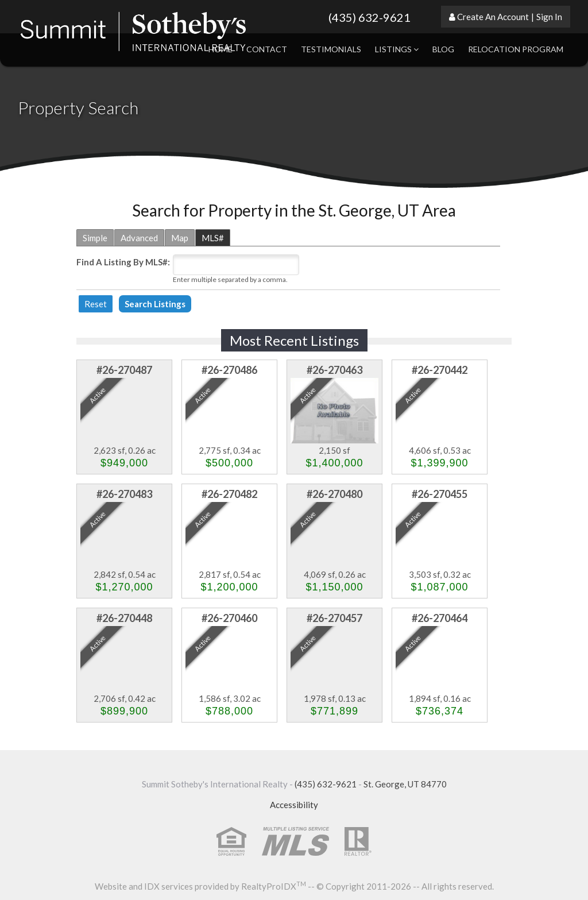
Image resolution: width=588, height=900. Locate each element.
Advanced (139, 238)
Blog (443, 49)
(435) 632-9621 (370, 17)
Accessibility (294, 805)
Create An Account (493, 17)
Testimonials (331, 49)
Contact (267, 49)
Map (180, 238)
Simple (95, 238)
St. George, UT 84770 (405, 784)
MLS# (213, 238)
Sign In (549, 17)
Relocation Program (516, 49)
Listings (397, 49)
